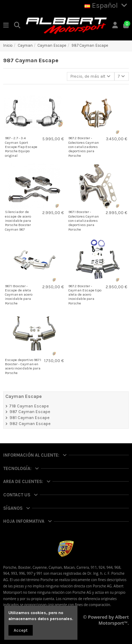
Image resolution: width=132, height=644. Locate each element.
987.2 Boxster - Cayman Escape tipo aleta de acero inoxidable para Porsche (85, 295)
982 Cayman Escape (30, 424)
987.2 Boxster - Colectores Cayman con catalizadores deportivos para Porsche (84, 147)
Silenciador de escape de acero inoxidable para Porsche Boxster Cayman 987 (18, 221)
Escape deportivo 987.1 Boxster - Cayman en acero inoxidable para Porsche (23, 366)
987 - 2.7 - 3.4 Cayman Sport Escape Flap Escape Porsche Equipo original (21, 147)
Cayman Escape (24, 396)
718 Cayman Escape (29, 406)
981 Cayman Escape (30, 418)
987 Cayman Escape (30, 412)
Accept (21, 630)
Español (107, 5)
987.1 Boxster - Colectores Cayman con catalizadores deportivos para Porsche (84, 221)
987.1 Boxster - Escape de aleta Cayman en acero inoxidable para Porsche (19, 295)
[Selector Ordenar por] (91, 76)
